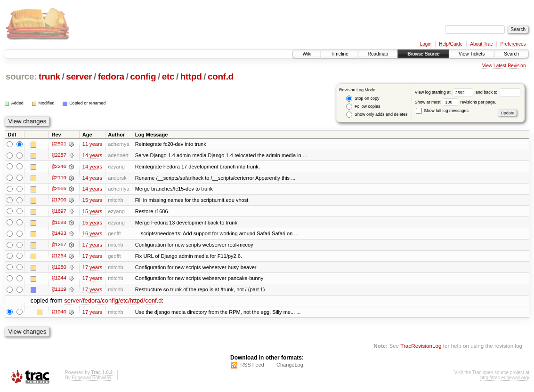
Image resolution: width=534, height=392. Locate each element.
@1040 (59, 313)
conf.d (221, 76)
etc (168, 76)
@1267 (59, 246)
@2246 (59, 167)
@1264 (59, 257)
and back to (498, 92)
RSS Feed (252, 367)
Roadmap (378, 54)
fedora (111, 76)
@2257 (59, 155)
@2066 (59, 189)
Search (511, 54)
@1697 (59, 212)
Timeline (339, 54)
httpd (191, 76)
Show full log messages (442, 111)
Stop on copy (363, 99)
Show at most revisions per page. (456, 102)
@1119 (59, 291)
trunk (49, 76)
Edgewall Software (91, 380)
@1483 (59, 234)
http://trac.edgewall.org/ (505, 380)
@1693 (59, 223)
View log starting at (445, 92)
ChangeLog (290, 367)
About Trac (481, 44)
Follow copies (363, 107)
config (143, 76)
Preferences (513, 44)
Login (426, 44)
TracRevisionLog (421, 348)
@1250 (59, 268)
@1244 (59, 280)
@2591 (59, 144)
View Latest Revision (504, 66)
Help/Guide (451, 44)
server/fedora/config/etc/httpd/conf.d (113, 302)
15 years (92, 200)
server (79, 76)
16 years (92, 234)
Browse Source (423, 54)
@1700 (59, 200)
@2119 (59, 178)
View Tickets (472, 54)
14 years (92, 155)
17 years (92, 246)
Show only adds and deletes (377, 115)
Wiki (307, 54)
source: (21, 76)
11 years (92, 144)
